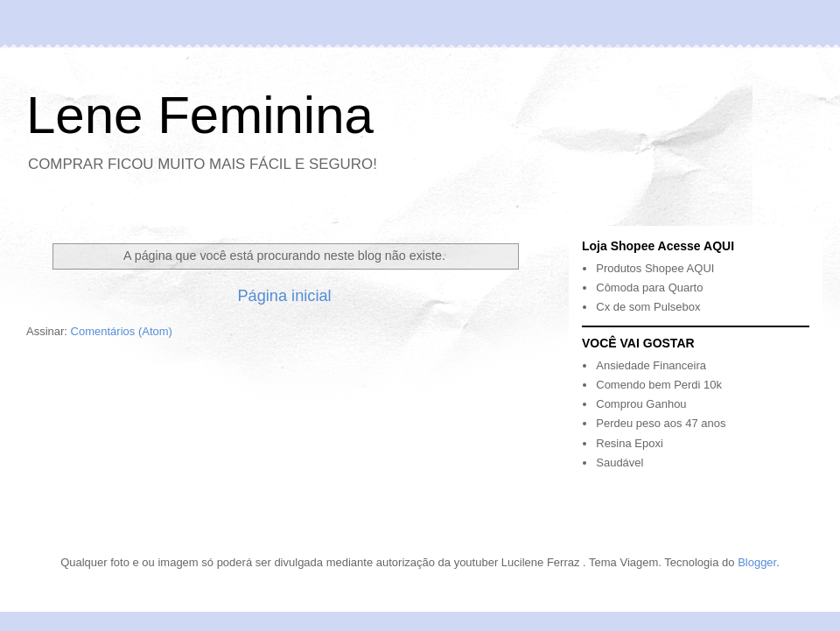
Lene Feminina (200, 115)
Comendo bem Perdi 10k (659, 385)
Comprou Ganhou (641, 404)
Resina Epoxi (630, 443)
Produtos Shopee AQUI (655, 268)
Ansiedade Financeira (651, 365)
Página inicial (284, 296)
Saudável (619, 463)
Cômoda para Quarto (649, 287)
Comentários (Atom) (122, 331)
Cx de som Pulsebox (648, 307)
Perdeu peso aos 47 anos (661, 423)
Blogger (757, 562)
